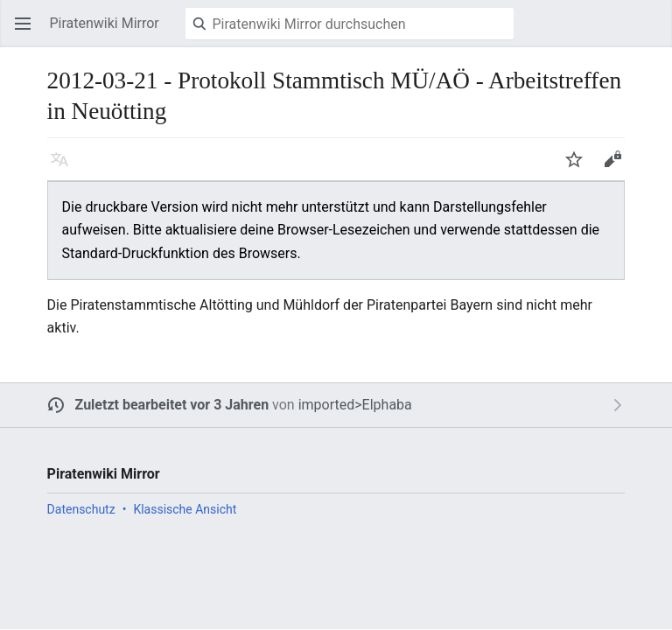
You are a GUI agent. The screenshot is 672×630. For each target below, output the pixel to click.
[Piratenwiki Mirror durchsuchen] (350, 24)
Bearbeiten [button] (618, 168)
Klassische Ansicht (185, 509)
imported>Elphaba (355, 405)
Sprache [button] (65, 168)
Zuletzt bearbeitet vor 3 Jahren (172, 405)
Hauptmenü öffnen (28, 32)
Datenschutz (81, 509)
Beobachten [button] (579, 168)
